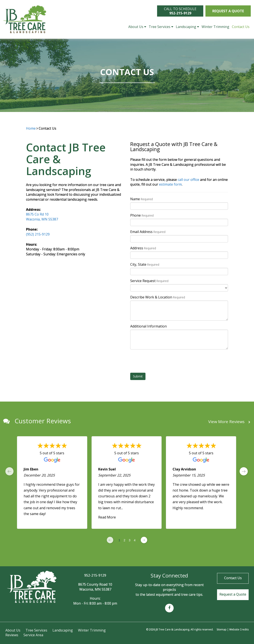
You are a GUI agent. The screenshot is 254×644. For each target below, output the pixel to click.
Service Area (33, 635)
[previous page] (9, 471)
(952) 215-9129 (38, 234)
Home (31, 128)
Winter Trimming (215, 27)
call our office (188, 180)
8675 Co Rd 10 (37, 214)
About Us (137, 27)
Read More (107, 517)
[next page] (244, 471)
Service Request (149, 281)
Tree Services (161, 27)
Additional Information (148, 326)
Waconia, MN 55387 (42, 219)
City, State (145, 264)
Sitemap (222, 629)
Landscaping (187, 27)
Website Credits (239, 629)
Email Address (148, 232)
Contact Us (241, 27)
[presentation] (163, 361)
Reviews (12, 635)
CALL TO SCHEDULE (180, 11)
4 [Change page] (135, 540)
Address (143, 248)
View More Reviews (229, 422)
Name (142, 199)
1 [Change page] (119, 540)
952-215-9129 (95, 575)
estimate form (170, 184)
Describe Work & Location (158, 297)
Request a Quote (228, 11)
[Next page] (144, 540)
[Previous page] (110, 540)
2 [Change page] (124, 540)
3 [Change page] (130, 540)
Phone (142, 215)
